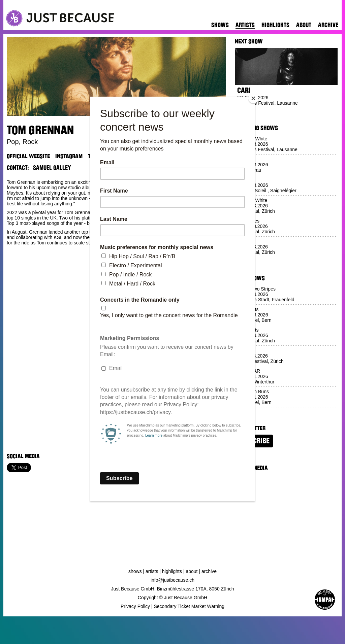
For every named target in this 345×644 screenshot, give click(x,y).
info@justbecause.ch (172, 580)
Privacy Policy (135, 606)
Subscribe (254, 441)
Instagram (69, 156)
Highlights (275, 25)
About (304, 25)
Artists (245, 25)
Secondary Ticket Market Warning (189, 606)
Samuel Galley (52, 168)
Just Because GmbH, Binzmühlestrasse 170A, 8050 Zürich (173, 589)
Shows (220, 25)
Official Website (28, 156)
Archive (328, 25)
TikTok (96, 156)
